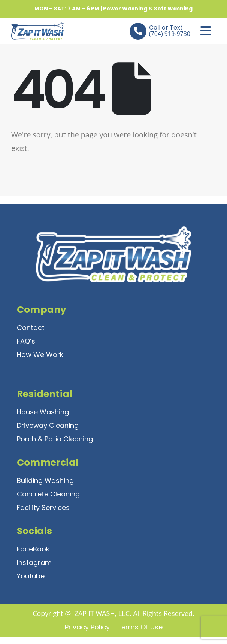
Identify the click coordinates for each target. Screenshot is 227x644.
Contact (31, 328)
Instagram (34, 563)
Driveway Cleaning (48, 425)
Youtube (31, 576)
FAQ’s (26, 341)
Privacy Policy (87, 627)
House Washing (43, 412)
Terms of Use (140, 627)
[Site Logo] (32, 31)
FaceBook (33, 549)
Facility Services (43, 507)
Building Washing (45, 480)
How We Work (40, 355)
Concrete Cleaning (48, 494)
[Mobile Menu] (206, 31)
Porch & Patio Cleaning (55, 439)
